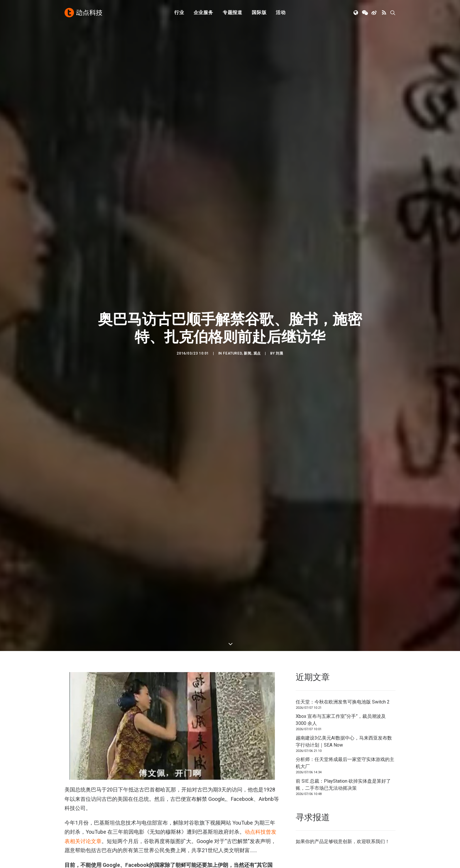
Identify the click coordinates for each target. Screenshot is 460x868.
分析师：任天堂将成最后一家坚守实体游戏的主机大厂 (345, 735)
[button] (356, 13)
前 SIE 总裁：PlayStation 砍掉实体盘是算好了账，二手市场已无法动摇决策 (343, 757)
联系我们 (376, 814)
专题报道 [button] (232, 12)
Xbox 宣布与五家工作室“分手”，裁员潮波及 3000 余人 (341, 692)
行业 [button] (179, 12)
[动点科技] (83, 13)
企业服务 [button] (203, 12)
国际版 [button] (259, 12)
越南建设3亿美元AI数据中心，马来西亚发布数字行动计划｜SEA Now (344, 714)
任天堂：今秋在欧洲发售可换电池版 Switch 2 (343, 674)
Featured (232, 344)
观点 (257, 344)
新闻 (247, 344)
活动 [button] (281, 12)
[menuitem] (179, 13)
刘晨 (279, 344)
